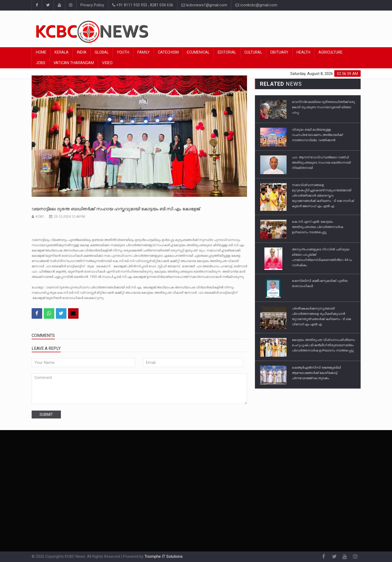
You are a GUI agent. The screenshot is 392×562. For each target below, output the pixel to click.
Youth (123, 52)
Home (41, 52)
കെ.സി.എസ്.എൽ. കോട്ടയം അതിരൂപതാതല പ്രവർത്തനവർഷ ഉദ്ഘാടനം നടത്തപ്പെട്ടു (317, 227)
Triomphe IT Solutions (164, 557)
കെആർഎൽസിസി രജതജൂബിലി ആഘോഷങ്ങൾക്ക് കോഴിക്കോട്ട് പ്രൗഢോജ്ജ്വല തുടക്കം (316, 373)
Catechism (168, 52)
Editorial (227, 52)
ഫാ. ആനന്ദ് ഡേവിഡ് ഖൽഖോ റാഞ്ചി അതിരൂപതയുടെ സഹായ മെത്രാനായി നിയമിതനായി (321, 163)
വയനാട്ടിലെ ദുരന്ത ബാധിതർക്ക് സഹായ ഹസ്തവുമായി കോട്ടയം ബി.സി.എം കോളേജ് (116, 209)
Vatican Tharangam (74, 63)
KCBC (40, 216)
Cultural (253, 52)
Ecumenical (198, 52)
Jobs (41, 63)
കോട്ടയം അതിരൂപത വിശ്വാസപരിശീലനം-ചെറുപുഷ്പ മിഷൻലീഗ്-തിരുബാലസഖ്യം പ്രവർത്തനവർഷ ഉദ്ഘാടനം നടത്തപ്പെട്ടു (324, 345)
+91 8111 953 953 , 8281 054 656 (143, 5)
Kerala (62, 52)
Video (107, 63)
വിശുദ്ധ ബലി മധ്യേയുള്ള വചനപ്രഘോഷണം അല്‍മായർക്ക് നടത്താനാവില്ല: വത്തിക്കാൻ (317, 135)
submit (46, 415)
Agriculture (330, 52)
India (82, 52)
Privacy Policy (92, 5)
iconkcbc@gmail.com (256, 5)
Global (102, 52)
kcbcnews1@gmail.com (204, 5)
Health (303, 52)
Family (144, 52)
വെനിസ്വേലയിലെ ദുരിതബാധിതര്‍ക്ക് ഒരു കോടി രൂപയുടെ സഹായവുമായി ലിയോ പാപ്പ (323, 107)
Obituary (279, 52)
